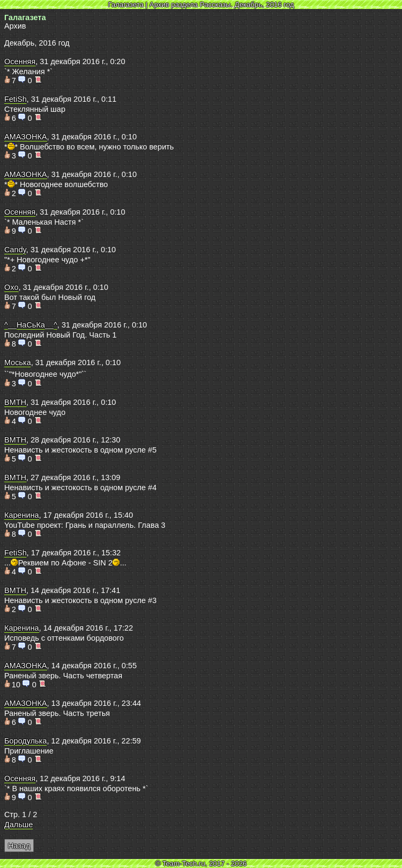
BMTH (15, 402)
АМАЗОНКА (26, 137)
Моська (17, 362)
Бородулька (25, 741)
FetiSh (15, 99)
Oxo (11, 287)
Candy (15, 250)
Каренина (22, 515)
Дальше (19, 825)
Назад (19, 846)
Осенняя (20, 61)
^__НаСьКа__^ (31, 325)
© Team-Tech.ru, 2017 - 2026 (201, 863)
